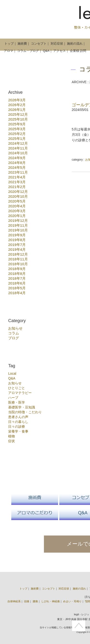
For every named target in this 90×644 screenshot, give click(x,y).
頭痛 (27, 601)
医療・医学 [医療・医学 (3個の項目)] (17, 402)
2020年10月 (18, 196)
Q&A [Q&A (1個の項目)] (12, 378)
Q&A (46, 51)
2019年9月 (17, 235)
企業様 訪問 (78, 51)
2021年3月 (17, 182)
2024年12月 (18, 143)
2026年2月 (17, 105)
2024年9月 (17, 158)
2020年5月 (17, 201)
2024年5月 (17, 167)
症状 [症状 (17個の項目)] (12, 441)
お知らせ (15, 328)
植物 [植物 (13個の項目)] (12, 436)
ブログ (14, 338)
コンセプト (39, 44)
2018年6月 (17, 283)
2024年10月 (18, 153)
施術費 (22, 44)
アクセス (60, 51)
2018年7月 (17, 278)
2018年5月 (17, 288)
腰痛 (35, 601)
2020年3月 (17, 211)
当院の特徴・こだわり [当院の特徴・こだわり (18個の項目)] (25, 412)
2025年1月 (17, 139)
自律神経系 (14, 601)
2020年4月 (17, 206)
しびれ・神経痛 (51, 601)
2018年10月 (18, 264)
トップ (9, 44)
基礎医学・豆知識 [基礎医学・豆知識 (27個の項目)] (22, 407)
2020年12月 (18, 192)
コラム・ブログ (28, 51)
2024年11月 (18, 148)
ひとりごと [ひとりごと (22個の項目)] (17, 388)
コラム (14, 333)
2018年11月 (18, 259)
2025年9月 (17, 124)
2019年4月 (17, 249)
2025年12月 (18, 114)
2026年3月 (17, 100)
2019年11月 (18, 225)
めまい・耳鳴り (72, 601)
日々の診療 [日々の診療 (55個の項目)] (17, 427)
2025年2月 (17, 134)
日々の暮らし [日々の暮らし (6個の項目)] (18, 422)
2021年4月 (17, 177)
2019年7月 (17, 245)
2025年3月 (17, 129)
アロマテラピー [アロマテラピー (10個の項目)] (20, 393)
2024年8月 (17, 163)
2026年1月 (17, 110)
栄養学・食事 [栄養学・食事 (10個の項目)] (18, 431)
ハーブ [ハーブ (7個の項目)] (13, 398)
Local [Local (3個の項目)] (12, 373)
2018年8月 (17, 274)
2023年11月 (18, 172)
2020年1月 (17, 216)
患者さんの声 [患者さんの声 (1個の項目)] (18, 417)
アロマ (9, 51)
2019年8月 (17, 240)
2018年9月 (17, 269)
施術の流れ (75, 44)
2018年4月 (17, 293)
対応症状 (57, 44)
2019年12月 (18, 220)
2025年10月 (18, 119)
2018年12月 (18, 254)
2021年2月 (17, 187)
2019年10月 (18, 230)
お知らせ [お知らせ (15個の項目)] (15, 383)
